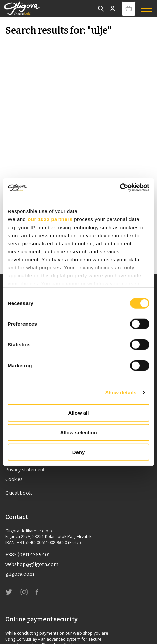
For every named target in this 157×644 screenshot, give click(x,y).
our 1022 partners (50, 219)
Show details (121, 393)
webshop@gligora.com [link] (32, 564)
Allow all (79, 413)
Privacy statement (25, 470)
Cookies (14, 479)
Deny (79, 452)
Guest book (19, 493)
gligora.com (20, 574)
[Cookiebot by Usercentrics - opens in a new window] (120, 188)
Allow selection (78, 432)
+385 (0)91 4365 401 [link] (28, 555)
